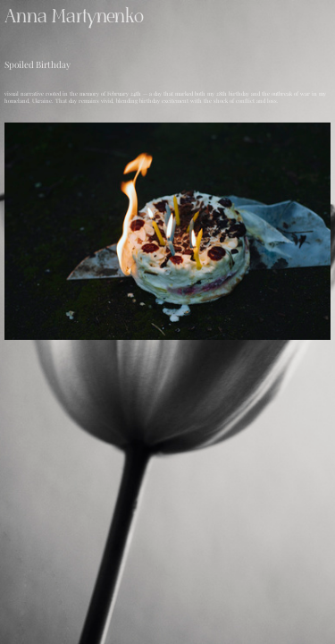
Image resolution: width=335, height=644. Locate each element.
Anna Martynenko (74, 17)
